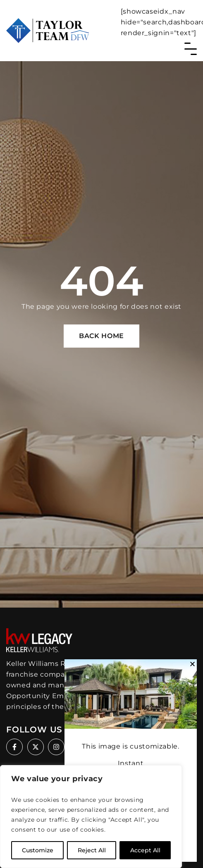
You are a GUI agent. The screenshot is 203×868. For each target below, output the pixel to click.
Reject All (92, 850)
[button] (192, 664)
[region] (91, 817)
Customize (38, 850)
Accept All (145, 850)
